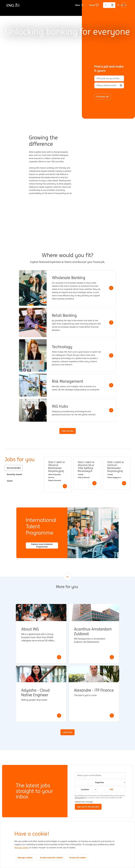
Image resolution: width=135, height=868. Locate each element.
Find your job (103, 97)
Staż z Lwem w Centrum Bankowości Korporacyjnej (116, 467)
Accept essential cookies (51, 858)
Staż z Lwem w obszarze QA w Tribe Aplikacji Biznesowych (86, 467)
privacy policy (80, 798)
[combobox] (109, 85)
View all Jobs (68, 431)
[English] (122, 5)
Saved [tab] (10, 481)
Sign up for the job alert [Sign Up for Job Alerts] (88, 807)
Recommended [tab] (14, 468)
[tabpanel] (87, 474)
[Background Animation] (43, 59)
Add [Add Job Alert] (111, 789)
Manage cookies (22, 848)
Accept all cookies (78, 858)
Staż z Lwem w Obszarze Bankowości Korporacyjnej (56, 467)
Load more (67, 732)
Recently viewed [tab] (14, 474)
